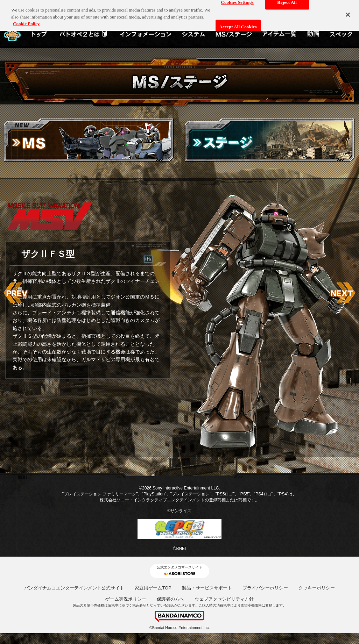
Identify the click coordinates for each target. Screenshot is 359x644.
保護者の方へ (170, 599)
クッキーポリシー (317, 588)
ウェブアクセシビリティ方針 (224, 599)
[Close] (348, 12)
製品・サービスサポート (207, 588)
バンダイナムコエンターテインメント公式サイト (74, 588)
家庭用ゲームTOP (153, 588)
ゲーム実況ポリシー (126, 599)
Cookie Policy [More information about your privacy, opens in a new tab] (26, 21)
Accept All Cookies (238, 24)
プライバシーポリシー (265, 588)
